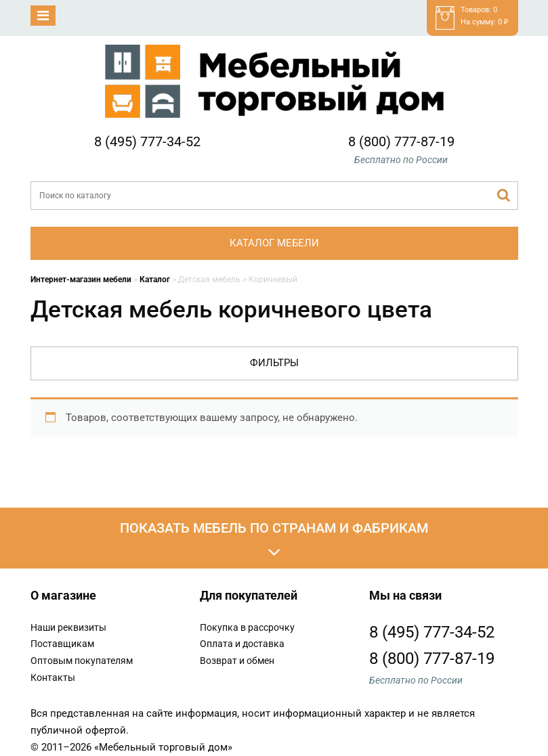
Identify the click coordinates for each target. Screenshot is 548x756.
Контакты (53, 677)
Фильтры (274, 363)
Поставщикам (62, 644)
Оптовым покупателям (82, 661)
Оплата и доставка (242, 644)
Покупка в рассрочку (247, 627)
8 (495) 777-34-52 (147, 141)
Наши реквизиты (68, 627)
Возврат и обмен (237, 661)
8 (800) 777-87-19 (401, 141)
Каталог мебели (274, 243)
